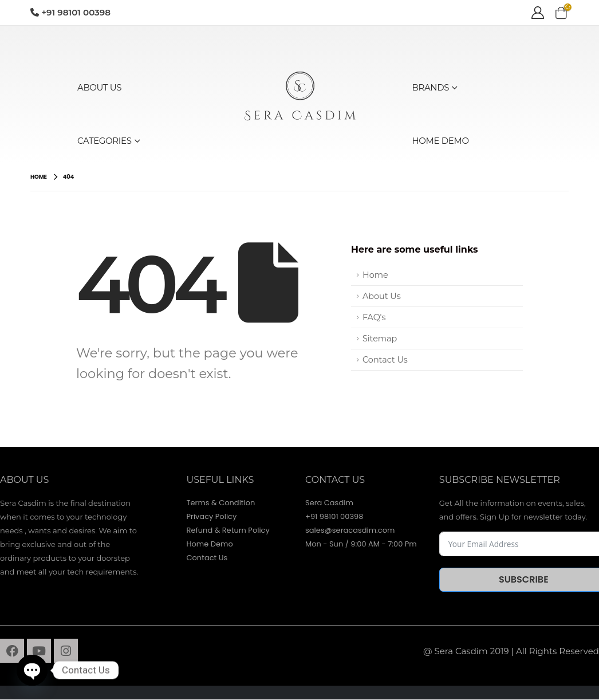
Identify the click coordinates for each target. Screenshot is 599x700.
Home (375, 275)
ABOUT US (99, 87)
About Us (382, 296)
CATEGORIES (105, 141)
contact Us (335, 480)
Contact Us (385, 360)
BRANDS (431, 87)
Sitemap (380, 339)
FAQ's (374, 317)
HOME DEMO (441, 141)
